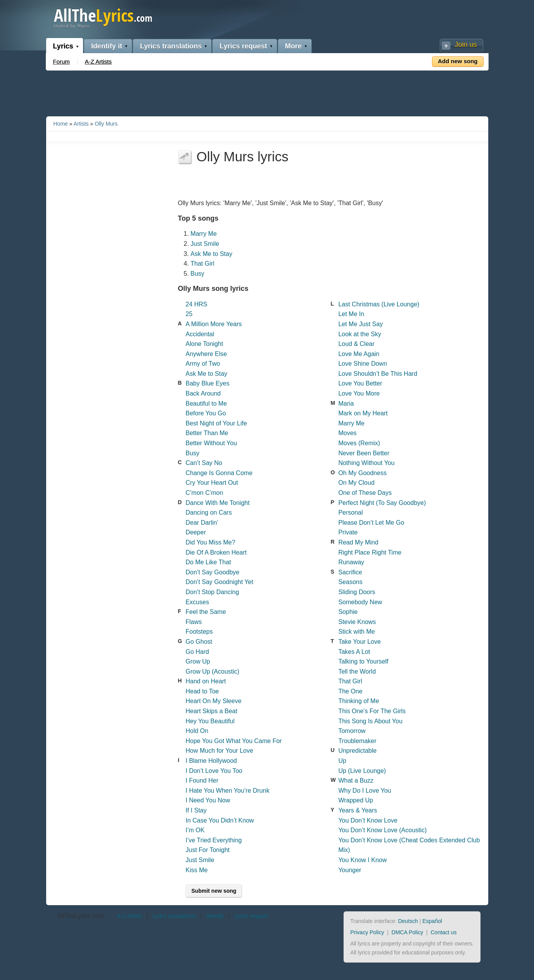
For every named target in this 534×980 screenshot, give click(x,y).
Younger (350, 870)
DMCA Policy (408, 932)
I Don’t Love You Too (214, 771)
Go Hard (197, 652)
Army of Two (203, 364)
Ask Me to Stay (211, 254)
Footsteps (199, 632)
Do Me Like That (208, 562)
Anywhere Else (207, 354)
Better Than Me (207, 433)
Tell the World (357, 671)
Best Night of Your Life (216, 423)
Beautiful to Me (207, 404)
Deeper (196, 532)
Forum (61, 61)
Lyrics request (243, 46)
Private (348, 532)
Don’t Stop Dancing (213, 592)
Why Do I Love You (365, 791)
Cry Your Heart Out (212, 483)
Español (432, 921)
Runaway (351, 562)
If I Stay (196, 810)
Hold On (197, 731)
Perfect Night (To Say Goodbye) (382, 503)
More (293, 46)
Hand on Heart (206, 681)
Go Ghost (199, 642)
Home (61, 124)
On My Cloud (356, 483)
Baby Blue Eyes (208, 383)
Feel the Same (206, 612)
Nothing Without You (366, 463)
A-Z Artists (98, 61)
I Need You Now (208, 800)
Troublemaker (357, 741)
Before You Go (206, 413)
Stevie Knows (357, 622)
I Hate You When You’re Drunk (228, 791)
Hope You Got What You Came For (234, 741)
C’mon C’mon (205, 493)
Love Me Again (359, 354)
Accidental (200, 334)
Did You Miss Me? (211, 542)
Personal (350, 512)
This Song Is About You (370, 721)
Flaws (194, 622)
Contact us (443, 932)
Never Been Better (364, 453)
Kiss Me (197, 870)
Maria (346, 404)
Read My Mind (358, 542)
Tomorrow (352, 731)
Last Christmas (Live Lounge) (379, 304)
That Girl (202, 264)
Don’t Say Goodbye (213, 572)
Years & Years (358, 810)
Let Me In (351, 314)
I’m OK (195, 830)
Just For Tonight (208, 850)
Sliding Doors (357, 592)
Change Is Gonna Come (219, 473)
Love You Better (360, 383)
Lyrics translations (171, 46)
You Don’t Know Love (368, 820)
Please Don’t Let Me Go (371, 523)
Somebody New (360, 602)
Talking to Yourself (363, 661)
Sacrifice (350, 572)
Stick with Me (356, 632)
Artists (81, 124)
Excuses (197, 602)
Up (342, 761)
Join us (466, 45)
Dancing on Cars (209, 512)
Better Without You (212, 443)
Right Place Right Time (370, 552)
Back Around (203, 393)
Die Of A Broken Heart (216, 552)
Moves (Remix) (359, 443)
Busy (197, 274)
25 (189, 314)
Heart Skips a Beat (212, 711)
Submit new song (214, 891)
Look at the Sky (359, 334)
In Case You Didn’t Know (220, 820)
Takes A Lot (354, 652)
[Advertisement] (267, 92)
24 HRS (197, 304)
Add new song (458, 61)
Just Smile (205, 244)
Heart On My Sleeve (214, 701)
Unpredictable (357, 751)
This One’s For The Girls (372, 711)
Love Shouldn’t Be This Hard (378, 374)
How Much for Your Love (219, 751)
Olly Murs (106, 124)
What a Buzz (356, 780)
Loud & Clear (356, 344)
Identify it (107, 46)
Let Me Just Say (360, 324)
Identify (215, 916)
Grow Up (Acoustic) (213, 671)
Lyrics (63, 46)
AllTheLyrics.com (81, 916)
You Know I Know (362, 860)
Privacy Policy (367, 932)
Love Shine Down (362, 364)
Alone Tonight (205, 344)
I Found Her (202, 780)
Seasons (350, 582)
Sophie (348, 612)
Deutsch (408, 921)
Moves (347, 433)
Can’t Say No (204, 463)
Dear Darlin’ (202, 523)
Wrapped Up (356, 800)
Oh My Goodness (362, 473)
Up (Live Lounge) (362, 771)
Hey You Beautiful (210, 721)
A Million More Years (214, 324)
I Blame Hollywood (212, 761)
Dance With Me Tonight (218, 503)
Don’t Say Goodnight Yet (219, 582)
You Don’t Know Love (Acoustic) (382, 830)
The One (350, 691)
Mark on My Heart (363, 413)
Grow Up (198, 661)
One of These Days (365, 493)
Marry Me (204, 234)
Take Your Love (359, 642)
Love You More (359, 393)
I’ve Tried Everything (214, 840)
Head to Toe (202, 691)
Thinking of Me (359, 701)
